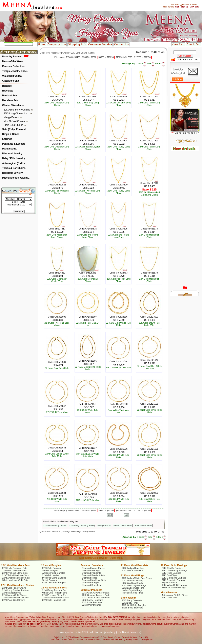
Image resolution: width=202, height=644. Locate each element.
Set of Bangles (49, 580)
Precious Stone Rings (133, 593)
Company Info (57, 44)
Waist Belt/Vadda (12, 76)
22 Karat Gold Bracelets (135, 565)
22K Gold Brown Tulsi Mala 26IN (149, 324)
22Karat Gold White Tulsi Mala (149, 411)
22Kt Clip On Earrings (173, 568)
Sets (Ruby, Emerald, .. (15, 129)
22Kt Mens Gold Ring (133, 581)
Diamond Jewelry (12, 154)
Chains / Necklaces (13, 105)
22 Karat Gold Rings (133, 576)
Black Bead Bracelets (133, 608)
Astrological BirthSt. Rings (175, 595)
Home (42, 44)
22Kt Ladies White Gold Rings (137, 578)
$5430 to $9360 (89, 57)
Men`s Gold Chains (15, 121)
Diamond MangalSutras (94, 568)
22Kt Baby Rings (130, 603)
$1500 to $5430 (73, 57)
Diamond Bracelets (91, 585)
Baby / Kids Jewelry (14, 158)
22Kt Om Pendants (91, 605)
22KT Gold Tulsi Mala (57, 412)
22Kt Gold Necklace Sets (15, 565)
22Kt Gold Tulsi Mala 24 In (88, 324)
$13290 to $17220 (124, 57)
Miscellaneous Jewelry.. (16, 178)
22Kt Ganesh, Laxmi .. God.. (96, 595)
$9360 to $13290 (106, 57)
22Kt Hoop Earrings (171, 573)
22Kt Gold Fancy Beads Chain (57, 192)
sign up (185, 7)
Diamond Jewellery (92, 565)
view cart (194, 7)
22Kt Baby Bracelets (132, 600)
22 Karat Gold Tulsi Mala (57, 368)
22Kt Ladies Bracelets (133, 568)
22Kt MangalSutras (12, 593)
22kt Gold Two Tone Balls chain (57, 324)
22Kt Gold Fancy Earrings (175, 570)
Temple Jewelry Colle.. (15, 71)
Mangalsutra (9, 149)
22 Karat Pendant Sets (54, 588)
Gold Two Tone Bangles (54, 583)
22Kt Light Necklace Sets (15, 568)
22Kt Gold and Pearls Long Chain (88, 236)
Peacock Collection (13, 66)
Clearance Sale (11, 81)
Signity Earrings (170, 583)
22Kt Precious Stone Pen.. (55, 595)
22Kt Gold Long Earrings (174, 578)
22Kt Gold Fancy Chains (17, 110)
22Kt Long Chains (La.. (16, 114)
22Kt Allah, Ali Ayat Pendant (96, 593)
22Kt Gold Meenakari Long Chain (57, 236)
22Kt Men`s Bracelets (133, 570)
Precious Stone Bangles (54, 578)
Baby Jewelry (129, 598)
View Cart (178, 44)
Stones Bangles (50, 570)
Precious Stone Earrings (174, 587)
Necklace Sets (10, 100)
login (177, 7)
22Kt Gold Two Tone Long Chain (88, 192)
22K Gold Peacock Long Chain (118, 280)
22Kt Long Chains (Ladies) (82, 526)
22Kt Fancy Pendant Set (54, 590)
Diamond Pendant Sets (93, 575)
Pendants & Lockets (14, 144)
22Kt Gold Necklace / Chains (18, 585)
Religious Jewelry (12, 173)
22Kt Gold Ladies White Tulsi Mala (57, 455)
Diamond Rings (90, 578)
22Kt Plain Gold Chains (14, 600)
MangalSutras (11, 117)
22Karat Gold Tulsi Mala (88, 500)
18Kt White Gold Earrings (174, 585)
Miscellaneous (169, 592)
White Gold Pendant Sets (55, 593)
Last (127, 515)
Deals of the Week (13, 61)
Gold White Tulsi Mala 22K (118, 411)
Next (110, 515)
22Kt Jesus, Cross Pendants (96, 598)
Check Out (194, 44)
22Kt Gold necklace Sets (14, 570)
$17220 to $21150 (143, 57)
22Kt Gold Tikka (170, 598)
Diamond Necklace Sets (94, 580)
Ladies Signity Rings (132, 590)
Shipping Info (77, 44)
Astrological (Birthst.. (15, 163)
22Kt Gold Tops (169, 575)
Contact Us (122, 44)
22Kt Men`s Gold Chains (14, 595)
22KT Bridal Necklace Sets (15, 575)
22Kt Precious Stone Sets (15, 573)
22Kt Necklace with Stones (15, 598)
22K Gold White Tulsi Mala (57, 500)
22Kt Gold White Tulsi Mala (88, 411)
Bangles (7, 86)
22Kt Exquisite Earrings (173, 580)
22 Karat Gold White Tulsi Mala (118, 324)
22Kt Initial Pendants (92, 602)
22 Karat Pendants (92, 590)
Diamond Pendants (92, 573)
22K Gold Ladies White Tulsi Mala (88, 455)
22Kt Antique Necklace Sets (16, 578)
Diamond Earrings (91, 570)
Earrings (7, 139)
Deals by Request (12, 57)
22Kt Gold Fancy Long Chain (88, 104)
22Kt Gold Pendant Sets (54, 600)
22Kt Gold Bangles (52, 568)
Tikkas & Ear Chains (14, 168)
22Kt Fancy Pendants (93, 600)
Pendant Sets (10, 96)
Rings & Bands (11, 134)
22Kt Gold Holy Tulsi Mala (119, 367)
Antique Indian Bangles (54, 573)
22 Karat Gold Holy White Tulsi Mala (149, 367)
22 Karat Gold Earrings (174, 565)
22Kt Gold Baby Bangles (134, 605)
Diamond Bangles (91, 583)
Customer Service (100, 44)
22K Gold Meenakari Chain (149, 236)
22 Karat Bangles (51, 565)
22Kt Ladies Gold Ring (133, 588)
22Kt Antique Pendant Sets (56, 598)
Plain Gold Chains (14, 125)
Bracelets (8, 91)
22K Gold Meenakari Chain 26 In (57, 280)
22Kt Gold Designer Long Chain (57, 104)
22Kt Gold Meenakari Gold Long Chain (149, 194)
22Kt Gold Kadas (51, 575)
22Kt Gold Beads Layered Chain (88, 148)
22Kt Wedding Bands (132, 583)
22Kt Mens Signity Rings (134, 585)
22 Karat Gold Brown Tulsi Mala (88, 368)
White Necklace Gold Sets (15, 580)
